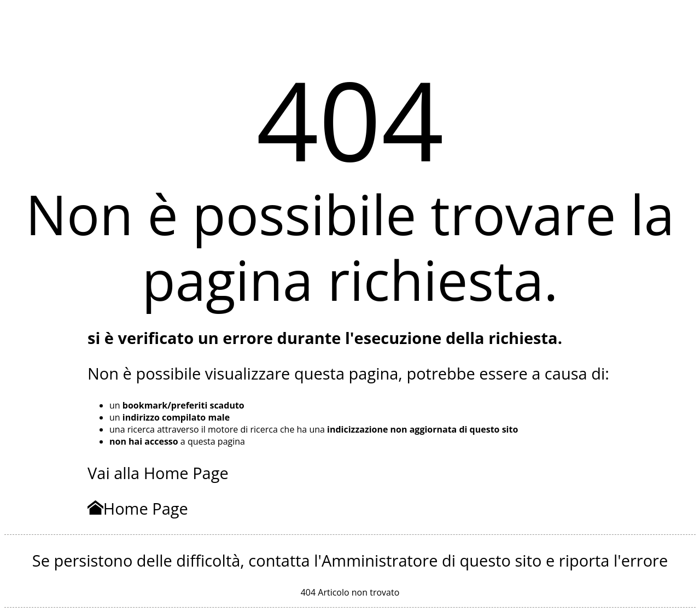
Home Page (138, 508)
